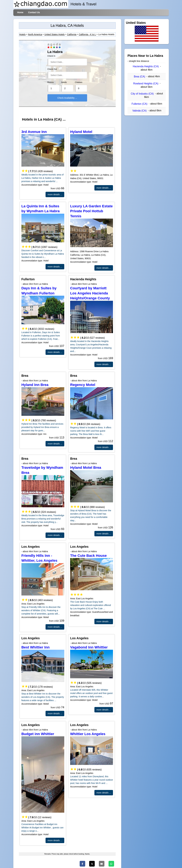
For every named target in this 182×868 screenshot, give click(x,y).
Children (79, 82)
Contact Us (34, 12)
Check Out (52, 69)
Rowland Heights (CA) (146, 84)
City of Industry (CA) (142, 94)
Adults (64, 82)
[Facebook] (82, 864)
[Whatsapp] (111, 864)
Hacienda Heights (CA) (146, 66)
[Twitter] (92, 864)
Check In (51, 56)
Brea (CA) (139, 77)
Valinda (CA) (139, 111)
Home (20, 12)
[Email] (102, 864)
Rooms (51, 82)
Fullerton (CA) (139, 104)
